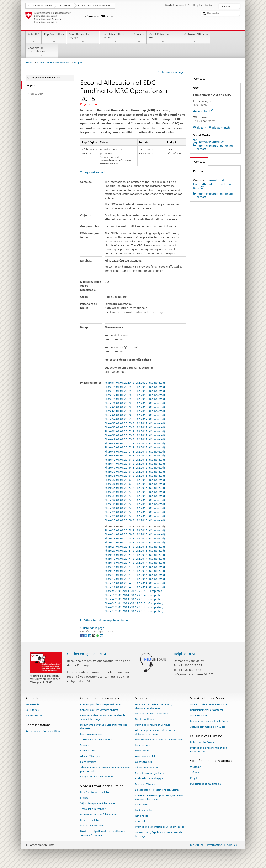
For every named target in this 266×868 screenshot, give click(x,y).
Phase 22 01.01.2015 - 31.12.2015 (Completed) (135, 543)
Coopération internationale (42, 52)
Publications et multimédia (206, 784)
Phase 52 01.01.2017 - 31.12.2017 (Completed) (135, 427)
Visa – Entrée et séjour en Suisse (209, 704)
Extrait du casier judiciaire (150, 773)
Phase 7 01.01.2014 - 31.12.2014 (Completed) (134, 595)
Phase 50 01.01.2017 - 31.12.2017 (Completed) (135, 435)
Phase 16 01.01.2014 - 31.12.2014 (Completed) (135, 563)
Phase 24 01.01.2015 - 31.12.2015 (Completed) (135, 534)
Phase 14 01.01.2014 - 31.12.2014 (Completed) (135, 571)
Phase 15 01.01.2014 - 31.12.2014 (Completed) (135, 567)
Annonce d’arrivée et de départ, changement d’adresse (154, 706)
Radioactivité (88, 751)
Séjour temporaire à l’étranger (98, 803)
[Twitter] (86, 635)
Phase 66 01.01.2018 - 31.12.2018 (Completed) (135, 415)
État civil (140, 821)
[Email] (102, 635)
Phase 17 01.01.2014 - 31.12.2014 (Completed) (135, 559)
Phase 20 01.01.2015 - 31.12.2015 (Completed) (135, 551)
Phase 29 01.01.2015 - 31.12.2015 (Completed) (135, 512)
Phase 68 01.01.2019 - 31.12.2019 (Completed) (135, 411)
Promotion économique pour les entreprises (160, 827)
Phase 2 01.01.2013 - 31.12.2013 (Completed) (134, 607)
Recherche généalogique (149, 779)
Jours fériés (32, 710)
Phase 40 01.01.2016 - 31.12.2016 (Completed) (135, 468)
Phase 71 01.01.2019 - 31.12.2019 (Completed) (135, 399)
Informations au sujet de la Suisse (209, 721)
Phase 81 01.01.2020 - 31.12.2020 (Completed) (135, 383)
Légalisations (143, 745)
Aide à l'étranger (90, 756)
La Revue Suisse (144, 810)
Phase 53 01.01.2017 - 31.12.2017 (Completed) (135, 423)
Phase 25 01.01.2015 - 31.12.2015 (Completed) (135, 531)
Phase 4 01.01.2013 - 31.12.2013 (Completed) (134, 599)
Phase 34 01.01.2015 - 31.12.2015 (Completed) (135, 492)
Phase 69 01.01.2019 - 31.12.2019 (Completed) (135, 407)
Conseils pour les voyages (83, 38)
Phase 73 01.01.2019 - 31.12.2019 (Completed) (135, 391)
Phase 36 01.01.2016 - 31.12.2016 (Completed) (135, 484)
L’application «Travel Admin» (97, 777)
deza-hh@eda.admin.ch (213, 127)
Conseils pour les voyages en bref (99, 710)
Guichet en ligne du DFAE (87, 654)
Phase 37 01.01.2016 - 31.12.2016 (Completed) (135, 480)
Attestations (142, 751)
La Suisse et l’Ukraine (195, 38)
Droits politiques (145, 719)
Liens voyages (88, 762)
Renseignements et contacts (206, 710)
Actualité (34, 38)
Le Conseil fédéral (42, 6)
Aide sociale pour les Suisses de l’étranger (159, 739)
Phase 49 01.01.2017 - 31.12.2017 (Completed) (135, 439)
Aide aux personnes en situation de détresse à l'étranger (155, 732)
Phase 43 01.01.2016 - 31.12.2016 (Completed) (135, 456)
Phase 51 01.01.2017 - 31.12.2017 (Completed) (135, 432)
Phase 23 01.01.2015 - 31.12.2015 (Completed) (135, 539)
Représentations (54, 38)
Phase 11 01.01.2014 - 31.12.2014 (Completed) (135, 583)
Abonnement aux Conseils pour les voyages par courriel (105, 769)
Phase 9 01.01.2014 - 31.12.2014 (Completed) (134, 591)
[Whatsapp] (98, 635)
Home (29, 63)
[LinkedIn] (90, 635)
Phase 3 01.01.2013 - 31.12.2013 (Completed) (134, 603)
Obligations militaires (147, 768)
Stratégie (196, 767)
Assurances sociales (146, 756)
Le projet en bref (94, 172)
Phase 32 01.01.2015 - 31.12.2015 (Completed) (135, 500)
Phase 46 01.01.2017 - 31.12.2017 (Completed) (135, 452)
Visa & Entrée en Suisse (163, 38)
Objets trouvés (143, 762)
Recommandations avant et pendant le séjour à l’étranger (103, 717)
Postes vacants (34, 715)
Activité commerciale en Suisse (208, 727)
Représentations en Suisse (95, 792)
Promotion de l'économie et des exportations (208, 750)
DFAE (67, 6)
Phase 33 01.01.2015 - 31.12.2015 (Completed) (135, 496)
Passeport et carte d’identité (152, 714)
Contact (198, 79)
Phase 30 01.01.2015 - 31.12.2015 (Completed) (135, 508)
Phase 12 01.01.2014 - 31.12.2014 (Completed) (135, 579)
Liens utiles (141, 805)
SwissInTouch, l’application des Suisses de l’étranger (159, 834)
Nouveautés (32, 704)
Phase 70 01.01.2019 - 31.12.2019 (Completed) (135, 403)
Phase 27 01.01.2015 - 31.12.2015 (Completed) (135, 520)
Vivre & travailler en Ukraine (116, 38)
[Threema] (94, 635)
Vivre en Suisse (199, 715)
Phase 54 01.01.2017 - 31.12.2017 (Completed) (135, 419)
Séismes (85, 745)
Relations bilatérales (202, 742)
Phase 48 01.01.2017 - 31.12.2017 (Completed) (135, 444)
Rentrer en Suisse (90, 820)
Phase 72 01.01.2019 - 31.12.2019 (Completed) (135, 395)
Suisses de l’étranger (92, 826)
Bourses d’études (145, 784)
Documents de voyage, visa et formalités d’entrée (104, 726)
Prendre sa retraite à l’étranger (99, 815)
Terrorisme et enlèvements (96, 739)
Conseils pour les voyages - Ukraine (100, 704)
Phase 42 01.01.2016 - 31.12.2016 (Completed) (135, 460)
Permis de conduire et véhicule (153, 725)
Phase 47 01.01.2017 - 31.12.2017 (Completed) (135, 448)
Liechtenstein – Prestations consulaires (157, 790)
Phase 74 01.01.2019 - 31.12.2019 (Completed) (135, 387)
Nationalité (142, 816)
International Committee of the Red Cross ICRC (212, 184)
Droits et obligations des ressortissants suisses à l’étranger (102, 833)
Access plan (203, 111)
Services (139, 38)
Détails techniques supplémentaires (106, 620)
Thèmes (195, 773)
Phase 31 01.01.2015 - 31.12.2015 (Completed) (135, 504)
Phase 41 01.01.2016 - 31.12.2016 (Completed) (135, 464)
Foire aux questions (91, 734)
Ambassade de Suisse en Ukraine (44, 731)
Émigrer (85, 798)
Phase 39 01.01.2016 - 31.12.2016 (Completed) (135, 472)
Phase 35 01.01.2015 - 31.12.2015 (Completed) (135, 488)
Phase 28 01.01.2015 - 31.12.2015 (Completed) (135, 516)
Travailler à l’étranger (93, 809)
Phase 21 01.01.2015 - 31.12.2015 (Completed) (135, 547)
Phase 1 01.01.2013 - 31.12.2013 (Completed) (134, 611)
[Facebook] (82, 635)
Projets (194, 778)
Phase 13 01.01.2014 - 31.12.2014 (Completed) (135, 575)
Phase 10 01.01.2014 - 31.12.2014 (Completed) (135, 587)
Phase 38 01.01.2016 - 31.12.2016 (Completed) (135, 476)
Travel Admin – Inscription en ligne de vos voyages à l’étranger (159, 797)
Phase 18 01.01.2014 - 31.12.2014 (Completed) (135, 555)
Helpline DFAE (185, 654)
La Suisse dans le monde (96, 6)
